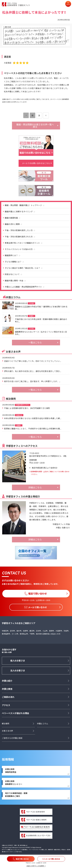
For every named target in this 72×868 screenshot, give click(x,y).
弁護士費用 (7, 689)
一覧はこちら (35, 342)
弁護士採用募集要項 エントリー (14, 783)
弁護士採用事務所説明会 (11, 771)
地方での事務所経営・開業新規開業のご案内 (16, 795)
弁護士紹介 (7, 681)
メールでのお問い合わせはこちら (36, 163)
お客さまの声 (7, 731)
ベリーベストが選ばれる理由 (15, 713)
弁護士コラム (43, 724)
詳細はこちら (35, 487)
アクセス (6, 705)
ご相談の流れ (8, 697)
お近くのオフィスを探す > (36, 866)
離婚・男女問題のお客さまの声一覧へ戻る (35, 126)
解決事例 (6, 724)
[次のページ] (46, 115)
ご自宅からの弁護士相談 (12, 738)
